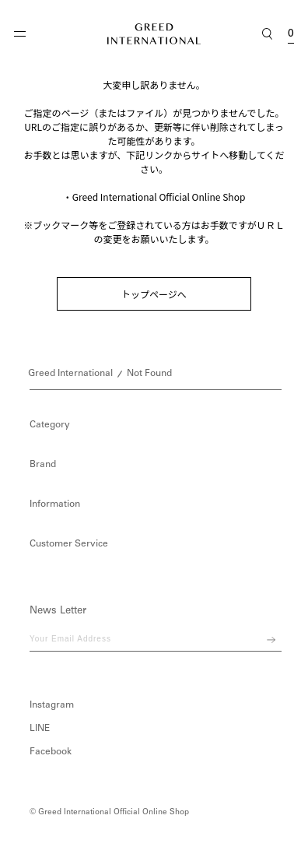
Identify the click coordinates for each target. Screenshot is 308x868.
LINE (40, 729)
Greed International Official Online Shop (159, 197)
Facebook (51, 752)
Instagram (52, 705)
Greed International (70, 374)
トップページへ (154, 294)
